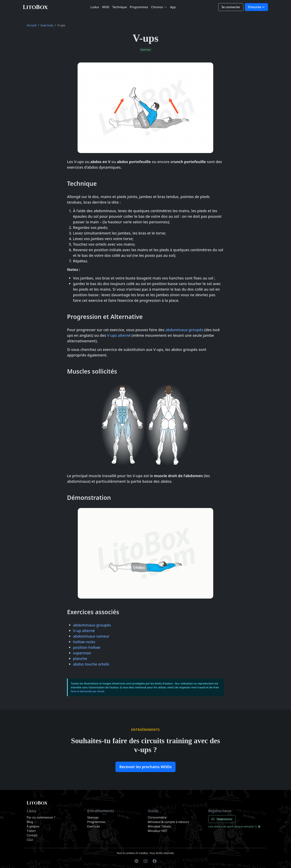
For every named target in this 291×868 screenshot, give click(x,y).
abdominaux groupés (184, 330)
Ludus (95, 7)
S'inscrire (255, 7)
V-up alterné (84, 631)
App (173, 7)
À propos (33, 826)
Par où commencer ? (41, 817)
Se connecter (231, 7)
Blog (30, 822)
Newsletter (222, 819)
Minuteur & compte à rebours (168, 822)
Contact (32, 835)
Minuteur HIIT (157, 831)
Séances (93, 817)
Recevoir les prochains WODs (145, 767)
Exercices (47, 25)
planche (80, 659)
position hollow (86, 647)
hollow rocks (84, 642)
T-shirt (31, 831)
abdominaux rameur (91, 636)
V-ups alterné (119, 335)
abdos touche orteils (91, 664)
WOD (106, 7)
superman (82, 653)
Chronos (157, 7)
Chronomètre (157, 817)
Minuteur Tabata (159, 826)
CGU (30, 840)
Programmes (139, 7)
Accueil (32, 25)
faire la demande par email (87, 691)
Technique (120, 7)
